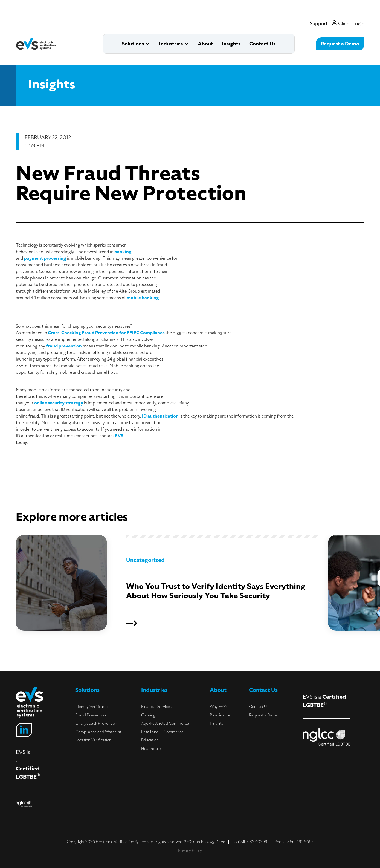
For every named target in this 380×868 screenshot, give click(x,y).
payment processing (45, 258)
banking (123, 252)
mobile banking (143, 298)
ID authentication (160, 416)
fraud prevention (64, 346)
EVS (119, 436)
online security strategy (59, 403)
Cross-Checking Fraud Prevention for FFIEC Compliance (106, 333)
